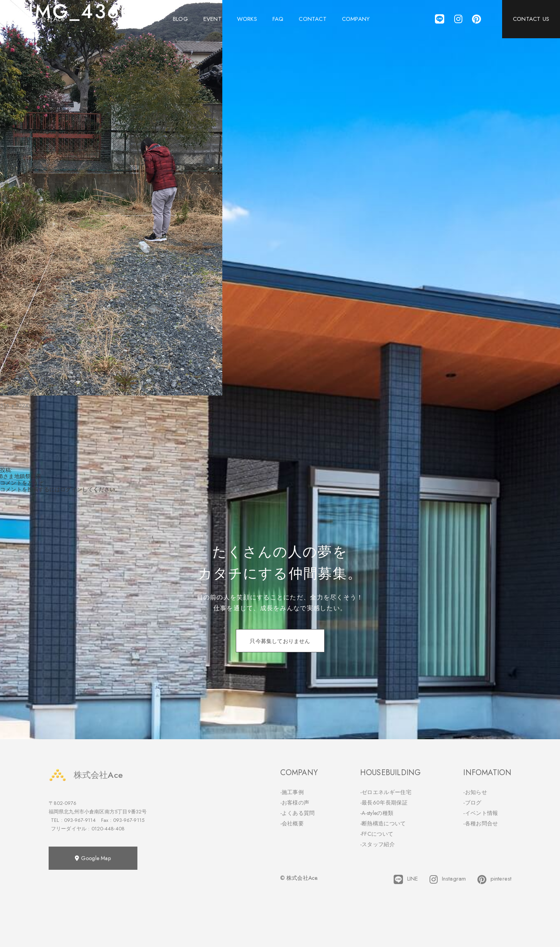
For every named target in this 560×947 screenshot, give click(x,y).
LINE (406, 879)
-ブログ (472, 803)
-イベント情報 (480, 813)
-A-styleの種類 (377, 813)
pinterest (494, 879)
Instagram (448, 879)
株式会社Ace (86, 775)
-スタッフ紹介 (377, 844)
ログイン (71, 489)
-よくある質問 (298, 813)
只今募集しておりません (280, 641)
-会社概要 (292, 823)
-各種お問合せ (480, 823)
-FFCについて (377, 834)
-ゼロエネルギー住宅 (386, 792)
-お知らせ (475, 792)
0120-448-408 (108, 829)
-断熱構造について (383, 823)
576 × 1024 (14, 406)
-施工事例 (292, 792)
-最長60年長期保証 (384, 803)
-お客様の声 (295, 803)
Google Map (93, 858)
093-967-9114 (80, 820)
